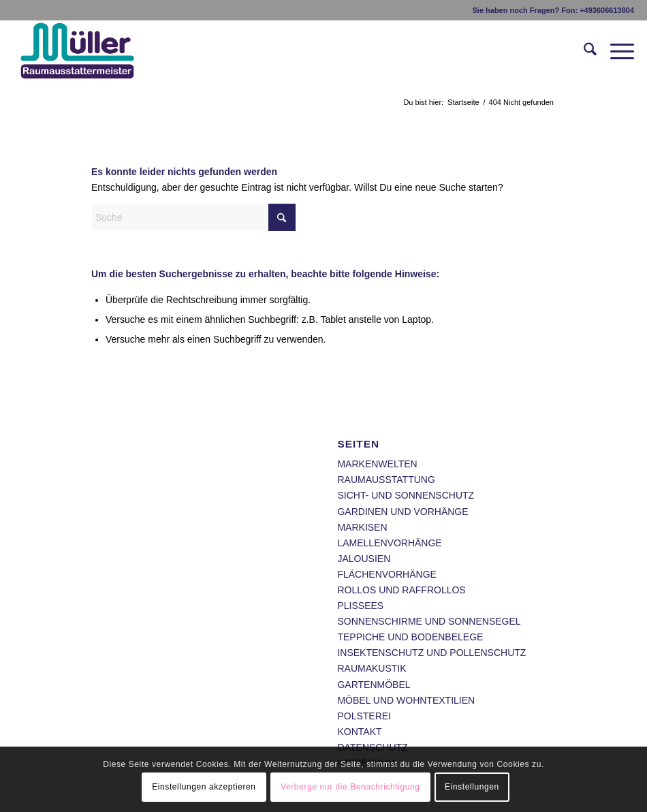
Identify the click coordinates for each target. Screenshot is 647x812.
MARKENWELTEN (377, 464)
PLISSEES (360, 606)
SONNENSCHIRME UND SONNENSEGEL (429, 621)
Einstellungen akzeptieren (204, 787)
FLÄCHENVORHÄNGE (386, 574)
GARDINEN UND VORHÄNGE (403, 512)
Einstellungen (472, 787)
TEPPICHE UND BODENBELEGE (410, 637)
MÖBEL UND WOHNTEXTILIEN (406, 700)
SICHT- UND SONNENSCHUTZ (406, 495)
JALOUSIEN (364, 559)
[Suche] (583, 52)
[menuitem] (583, 52)
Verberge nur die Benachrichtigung (350, 787)
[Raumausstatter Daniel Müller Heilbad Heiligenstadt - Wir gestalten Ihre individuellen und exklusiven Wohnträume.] (97, 52)
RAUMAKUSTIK (372, 668)
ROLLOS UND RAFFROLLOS (401, 590)
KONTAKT (359, 732)
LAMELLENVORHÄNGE (389, 543)
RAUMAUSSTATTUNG (386, 480)
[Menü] (615, 52)
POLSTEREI (364, 716)
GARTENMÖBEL (374, 685)
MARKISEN (362, 527)
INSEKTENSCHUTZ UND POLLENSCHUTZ (431, 653)
